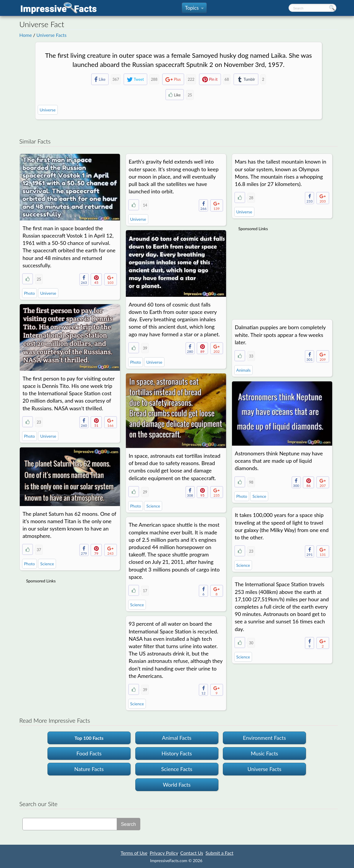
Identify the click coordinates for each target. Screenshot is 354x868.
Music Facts (265, 753)
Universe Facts (52, 35)
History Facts (177, 753)
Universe (48, 110)
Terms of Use (134, 853)
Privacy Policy (164, 853)
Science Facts (177, 769)
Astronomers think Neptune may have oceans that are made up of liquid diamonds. (279, 461)
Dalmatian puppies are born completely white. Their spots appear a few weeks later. (280, 335)
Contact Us (192, 853)
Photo (30, 293)
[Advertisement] (283, 271)
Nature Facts (89, 769)
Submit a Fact (219, 853)
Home (26, 35)
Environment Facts (264, 738)
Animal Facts (177, 738)
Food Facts (89, 753)
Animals (243, 370)
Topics (194, 9)
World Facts (177, 785)
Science (153, 506)
